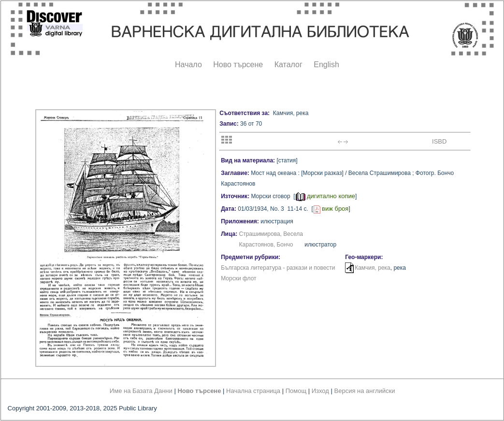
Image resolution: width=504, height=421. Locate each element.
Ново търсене (238, 65)
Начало (188, 65)
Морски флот (238, 278)
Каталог (288, 65)
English (326, 65)
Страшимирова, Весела (271, 234)
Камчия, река (373, 268)
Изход (320, 391)
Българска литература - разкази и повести (278, 268)
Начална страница (253, 391)
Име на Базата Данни (141, 391)
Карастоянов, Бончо (266, 245)
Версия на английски (365, 391)
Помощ (296, 391)
